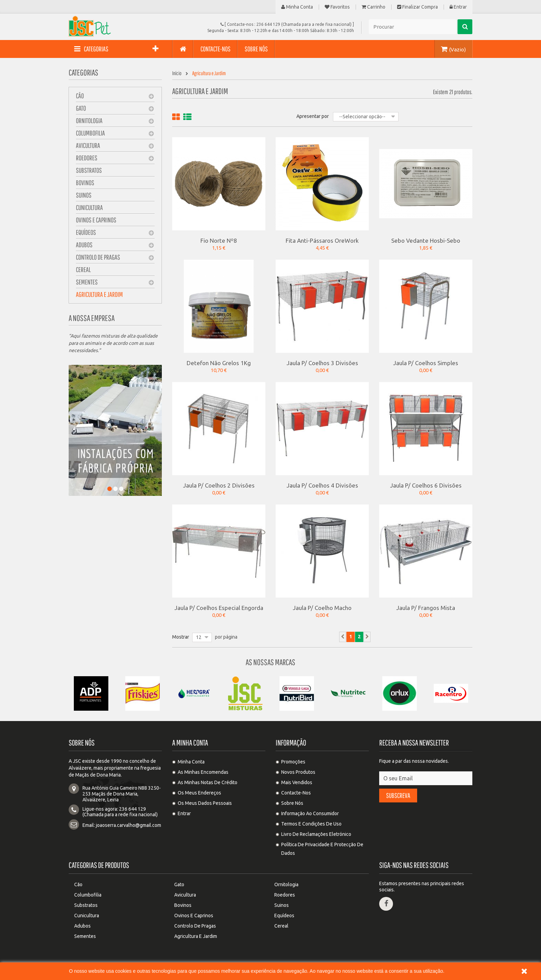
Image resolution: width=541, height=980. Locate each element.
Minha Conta (297, 7)
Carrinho (373, 7)
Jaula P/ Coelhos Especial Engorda (219, 608)
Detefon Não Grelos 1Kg (219, 363)
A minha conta (190, 743)
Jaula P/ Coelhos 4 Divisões (322, 485)
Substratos (89, 170)
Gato (81, 108)
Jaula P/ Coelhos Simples (426, 363)
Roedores (87, 158)
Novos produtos (298, 772)
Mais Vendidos (297, 782)
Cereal (83, 269)
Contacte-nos (296, 793)
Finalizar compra (417, 7)
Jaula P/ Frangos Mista (426, 608)
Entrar (458, 7)
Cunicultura (89, 207)
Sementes (87, 282)
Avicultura (88, 145)
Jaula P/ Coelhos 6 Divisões (426, 485)
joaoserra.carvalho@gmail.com (129, 825)
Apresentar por (313, 116)
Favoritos (337, 7)
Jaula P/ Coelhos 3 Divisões (322, 363)
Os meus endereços (199, 793)
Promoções (293, 762)
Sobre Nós (292, 803)
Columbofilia (90, 133)
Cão (80, 96)
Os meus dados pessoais (205, 803)
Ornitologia (89, 121)
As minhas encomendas (203, 772)
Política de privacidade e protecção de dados (322, 849)
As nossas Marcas (270, 662)
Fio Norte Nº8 (219, 240)
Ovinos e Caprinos (96, 220)
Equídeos (86, 232)
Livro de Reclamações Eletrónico (316, 834)
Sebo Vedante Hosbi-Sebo (426, 240)
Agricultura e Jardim (99, 294)
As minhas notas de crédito (208, 782)
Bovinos (85, 183)
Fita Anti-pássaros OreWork (322, 240)
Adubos (84, 245)
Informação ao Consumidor (310, 813)
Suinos (84, 195)
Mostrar (181, 637)
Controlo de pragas (98, 257)
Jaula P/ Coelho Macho (322, 608)
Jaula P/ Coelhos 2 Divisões (219, 485)
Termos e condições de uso (311, 824)
